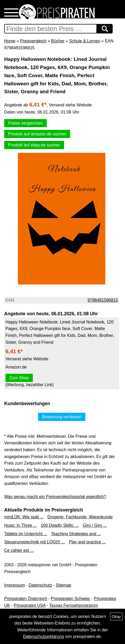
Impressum (15, 585)
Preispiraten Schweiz (71, 599)
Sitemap (64, 585)
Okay (116, 616)
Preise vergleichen (25, 123)
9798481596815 (103, 300)
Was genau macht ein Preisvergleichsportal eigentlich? (55, 497)
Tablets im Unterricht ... (26, 534)
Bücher (58, 41)
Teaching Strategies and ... (76, 534)
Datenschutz (40, 585)
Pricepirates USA (30, 605)
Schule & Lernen (85, 41)
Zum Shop (19, 378)
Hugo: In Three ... (20, 525)
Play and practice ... (87, 542)
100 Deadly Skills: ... (60, 525)
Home (10, 41)
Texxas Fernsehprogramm (74, 605)
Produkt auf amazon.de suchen (37, 134)
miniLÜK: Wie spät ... (24, 517)
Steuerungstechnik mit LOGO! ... (35, 542)
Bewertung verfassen (62, 417)
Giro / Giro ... (95, 525)
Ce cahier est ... (19, 550)
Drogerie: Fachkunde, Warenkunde (80, 517)
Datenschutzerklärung (44, 636)
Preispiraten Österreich (26, 599)
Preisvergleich (33, 41)
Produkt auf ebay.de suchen (34, 145)
